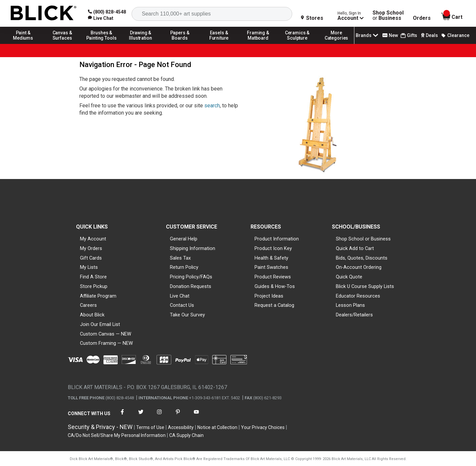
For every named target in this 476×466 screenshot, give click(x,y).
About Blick (92, 315)
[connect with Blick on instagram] (159, 416)
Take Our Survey (187, 315)
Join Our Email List (100, 324)
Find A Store (93, 277)
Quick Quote (349, 277)
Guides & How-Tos (275, 286)
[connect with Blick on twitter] (141, 416)
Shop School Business (388, 16)
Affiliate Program (98, 296)
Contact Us (182, 305)
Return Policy (184, 267)
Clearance (455, 35)
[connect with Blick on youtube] (196, 416)
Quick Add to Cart (355, 248)
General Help (184, 239)
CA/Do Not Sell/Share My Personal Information (117, 435)
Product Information (277, 239)
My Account (93, 239)
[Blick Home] (44, 13)
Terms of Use (150, 427)
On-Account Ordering (359, 267)
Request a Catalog (274, 305)
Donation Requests (191, 286)
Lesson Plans (350, 305)
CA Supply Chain (186, 435)
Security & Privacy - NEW (100, 427)
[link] (101, 18)
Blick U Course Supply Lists (365, 286)
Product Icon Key (273, 248)
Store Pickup (94, 286)
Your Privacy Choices (263, 427)
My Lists (89, 267)
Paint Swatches (271, 267)
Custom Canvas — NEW (106, 334)
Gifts (409, 36)
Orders (422, 18)
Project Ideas (269, 296)
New (390, 35)
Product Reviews (273, 277)
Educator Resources (358, 296)
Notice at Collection (217, 427)
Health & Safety (271, 258)
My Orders (91, 248)
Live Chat (180, 296)
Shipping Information (193, 248)
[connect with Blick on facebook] (122, 416)
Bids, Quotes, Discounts (362, 258)
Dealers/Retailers (354, 315)
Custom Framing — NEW (106, 343)
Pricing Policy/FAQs (191, 277)
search (212, 106)
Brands (368, 35)
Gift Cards (91, 258)
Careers (88, 305)
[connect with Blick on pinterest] (178, 416)
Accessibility (181, 427)
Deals (429, 35)
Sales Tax (180, 258)
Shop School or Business (363, 239)
